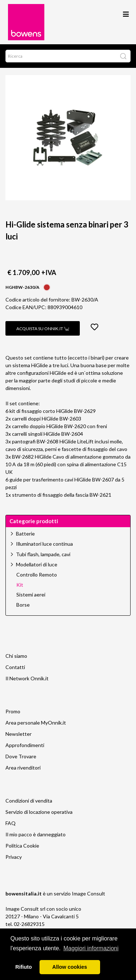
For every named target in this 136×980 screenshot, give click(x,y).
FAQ (11, 823)
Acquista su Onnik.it (43, 329)
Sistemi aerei (31, 595)
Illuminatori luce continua (44, 544)
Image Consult (88, 893)
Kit (20, 585)
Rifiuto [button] (24, 967)
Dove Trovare (21, 756)
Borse (23, 605)
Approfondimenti (25, 745)
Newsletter (18, 734)
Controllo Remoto (37, 575)
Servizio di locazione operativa (39, 812)
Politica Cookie (22, 846)
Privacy (14, 857)
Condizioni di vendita (29, 801)
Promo (13, 711)
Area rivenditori (23, 768)
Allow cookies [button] (70, 967)
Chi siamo (16, 656)
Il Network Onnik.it (27, 678)
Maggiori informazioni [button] (91, 948)
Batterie (25, 534)
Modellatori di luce (37, 564)
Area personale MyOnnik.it (36, 723)
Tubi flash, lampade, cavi (43, 554)
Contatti (15, 667)
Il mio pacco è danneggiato (36, 834)
